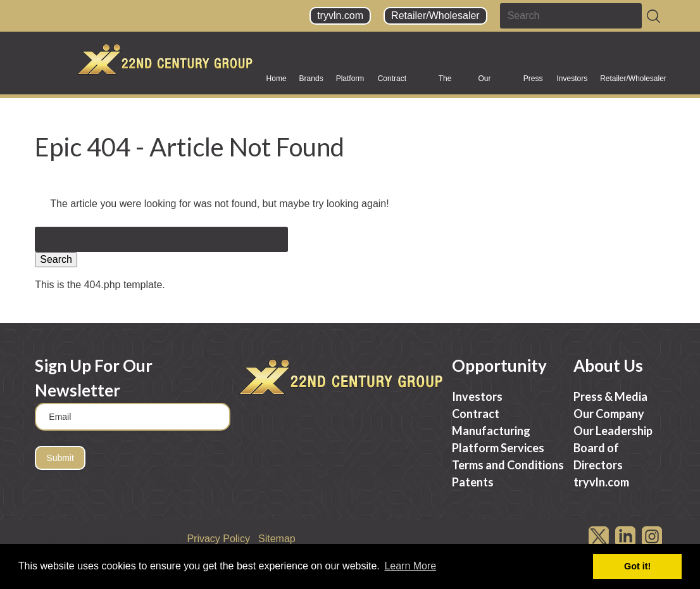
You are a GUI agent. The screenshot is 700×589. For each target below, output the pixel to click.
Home (277, 79)
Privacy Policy (218, 539)
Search (56, 259)
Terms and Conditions (508, 465)
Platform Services (351, 83)
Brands (311, 83)
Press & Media (534, 83)
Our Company (494, 83)
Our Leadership (613, 431)
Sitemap (277, 539)
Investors (572, 83)
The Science (452, 83)
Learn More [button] (410, 566)
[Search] (653, 16)
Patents (473, 482)
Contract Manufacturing (402, 83)
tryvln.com (340, 16)
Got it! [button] (637, 566)
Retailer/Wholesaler (435, 16)
